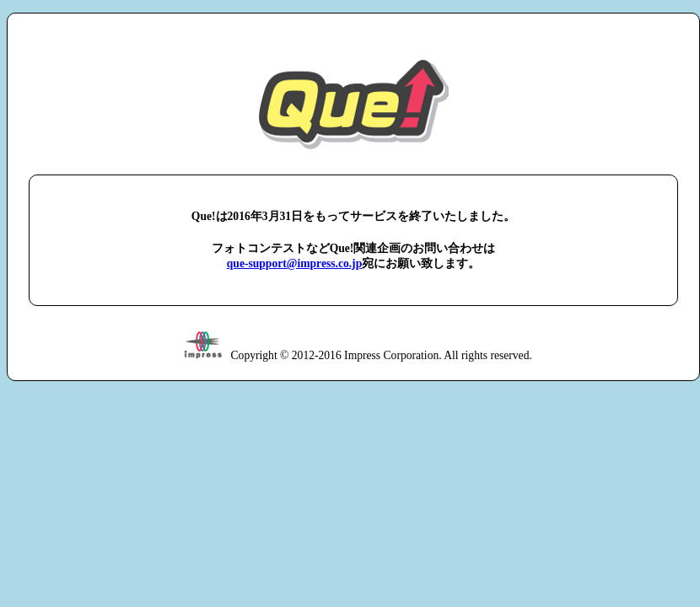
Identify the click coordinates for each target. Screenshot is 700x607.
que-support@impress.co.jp (294, 263)
